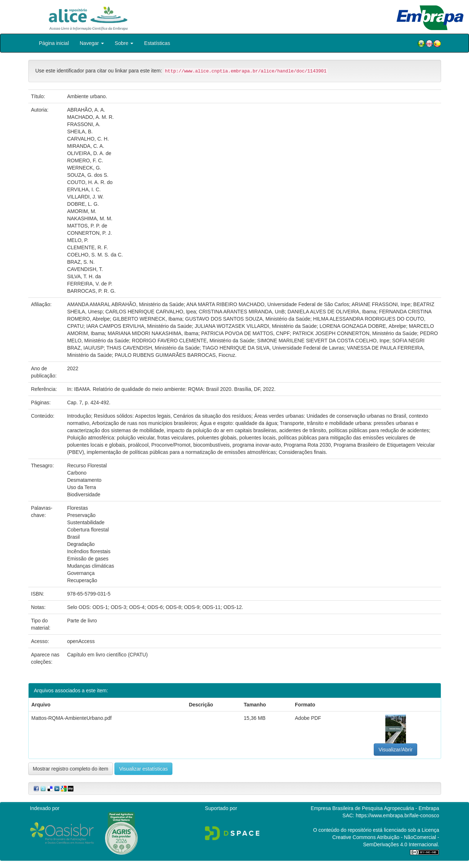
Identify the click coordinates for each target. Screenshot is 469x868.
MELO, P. (78, 240)
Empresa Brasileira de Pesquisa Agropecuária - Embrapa (375, 808)
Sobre (124, 43)
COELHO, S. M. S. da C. (95, 255)
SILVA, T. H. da (84, 276)
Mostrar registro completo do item (71, 769)
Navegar (92, 43)
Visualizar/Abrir (395, 750)
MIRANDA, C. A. (86, 146)
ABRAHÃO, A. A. (86, 110)
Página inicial (54, 43)
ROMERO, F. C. (85, 160)
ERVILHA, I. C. (84, 189)
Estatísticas (157, 43)
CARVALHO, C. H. (88, 139)
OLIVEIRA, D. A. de (89, 153)
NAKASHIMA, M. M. (90, 218)
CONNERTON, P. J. (89, 233)
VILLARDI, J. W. (85, 197)
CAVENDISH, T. (85, 269)
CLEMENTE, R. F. (87, 247)
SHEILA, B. (80, 132)
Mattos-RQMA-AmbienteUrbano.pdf (72, 718)
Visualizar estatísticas (143, 769)
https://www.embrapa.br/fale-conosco (397, 815)
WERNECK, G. (84, 168)
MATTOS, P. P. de (87, 226)
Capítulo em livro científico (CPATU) (107, 655)
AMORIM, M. (82, 211)
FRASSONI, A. (84, 124)
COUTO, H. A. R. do (90, 182)
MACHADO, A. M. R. (90, 117)
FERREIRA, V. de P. (90, 284)
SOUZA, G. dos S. (88, 175)
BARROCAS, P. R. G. (91, 291)
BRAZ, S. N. (81, 262)
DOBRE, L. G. (83, 204)
